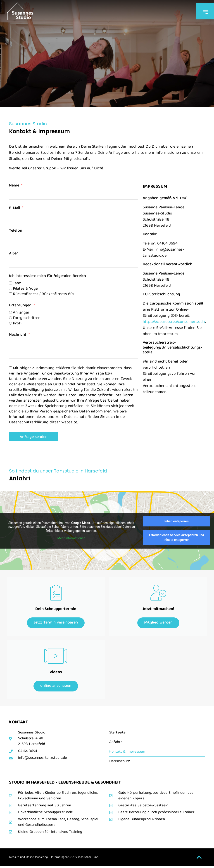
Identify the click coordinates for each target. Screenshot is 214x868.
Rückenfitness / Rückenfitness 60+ (44, 294)
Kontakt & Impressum (127, 753)
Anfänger (21, 313)
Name (15, 186)
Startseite (117, 734)
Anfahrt (116, 744)
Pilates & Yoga (25, 289)
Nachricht (18, 336)
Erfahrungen (21, 306)
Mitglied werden (158, 623)
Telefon (16, 232)
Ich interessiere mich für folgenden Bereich (48, 277)
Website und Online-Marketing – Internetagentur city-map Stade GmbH (55, 859)
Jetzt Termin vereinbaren (56, 623)
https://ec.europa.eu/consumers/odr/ (174, 322)
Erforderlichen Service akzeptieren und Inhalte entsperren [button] (177, 537)
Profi (17, 323)
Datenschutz (120, 763)
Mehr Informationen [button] (71, 538)
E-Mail (15, 209)
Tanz (17, 283)
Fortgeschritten (27, 318)
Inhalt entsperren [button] (177, 521)
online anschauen (56, 687)
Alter (13, 254)
